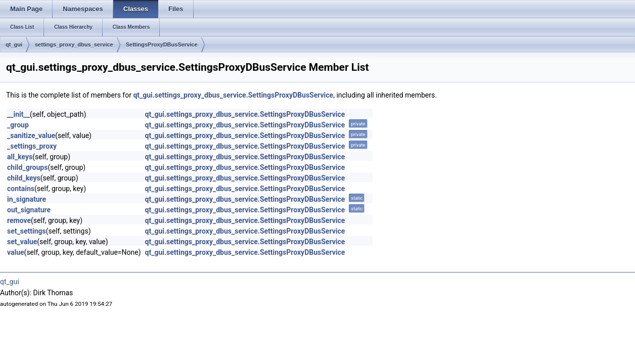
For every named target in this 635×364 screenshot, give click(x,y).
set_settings (27, 231)
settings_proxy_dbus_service (74, 44)
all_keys (20, 157)
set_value (22, 242)
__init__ (18, 114)
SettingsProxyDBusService (162, 44)
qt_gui (14, 44)
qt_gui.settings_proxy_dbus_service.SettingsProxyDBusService (233, 95)
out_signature (29, 210)
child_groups (27, 167)
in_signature (27, 199)
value (16, 252)
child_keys (24, 178)
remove (19, 220)
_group (18, 125)
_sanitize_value (31, 135)
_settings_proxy (32, 146)
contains (21, 189)
